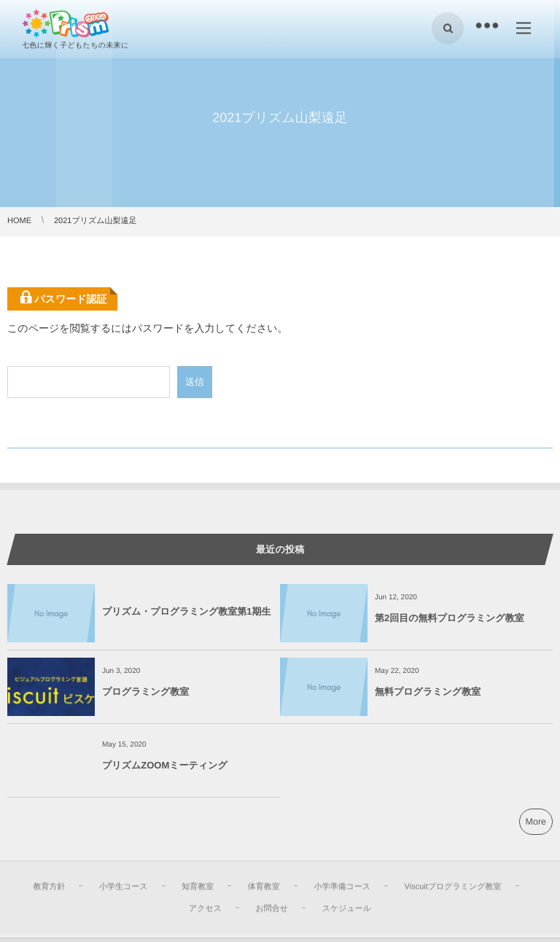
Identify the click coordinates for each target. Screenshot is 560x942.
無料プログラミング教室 (428, 692)
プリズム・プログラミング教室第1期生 (187, 611)
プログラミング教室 (145, 692)
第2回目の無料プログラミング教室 (450, 618)
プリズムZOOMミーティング (165, 765)
